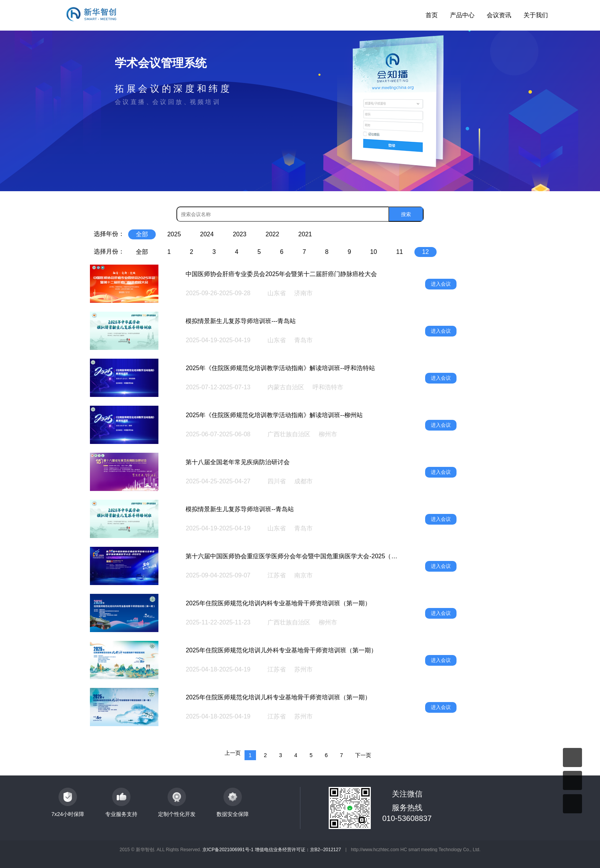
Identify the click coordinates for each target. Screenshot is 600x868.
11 (399, 252)
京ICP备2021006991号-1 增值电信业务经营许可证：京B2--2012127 (272, 850)
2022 (272, 234)
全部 (142, 234)
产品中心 (462, 15)
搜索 (406, 214)
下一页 (363, 755)
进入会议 (441, 284)
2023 (240, 234)
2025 (174, 234)
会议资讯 (499, 15)
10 (373, 252)
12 (426, 252)
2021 (305, 234)
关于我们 (536, 15)
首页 (432, 15)
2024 (207, 234)
